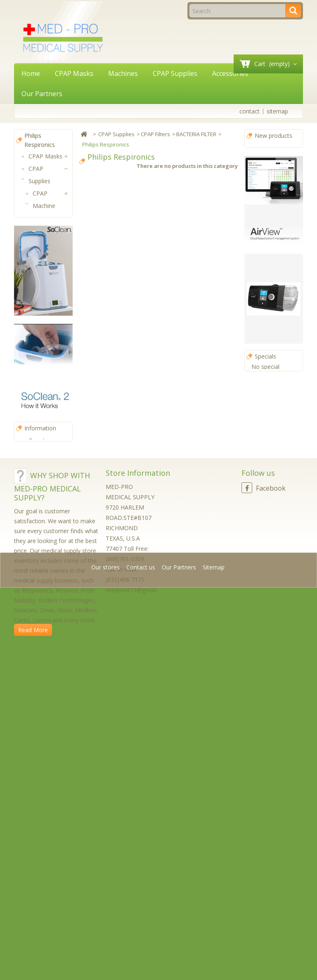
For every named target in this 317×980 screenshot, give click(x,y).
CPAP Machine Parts (44, 206)
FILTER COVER (46, 336)
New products (273, 136)
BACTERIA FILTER (51, 286)
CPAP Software (41, 472)
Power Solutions (41, 497)
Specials (265, 365)
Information (40, 724)
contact (250, 111)
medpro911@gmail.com (138, 896)
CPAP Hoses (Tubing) (44, 416)
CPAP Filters (41, 237)
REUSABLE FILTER (51, 360)
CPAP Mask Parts (48, 385)
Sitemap (214, 961)
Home (31, 73)
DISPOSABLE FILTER (53, 261)
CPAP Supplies (175, 73)
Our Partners (42, 94)
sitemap (277, 111)
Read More (33, 936)
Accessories (230, 73)
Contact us (142, 961)
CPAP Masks (74, 73)
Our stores (43, 736)
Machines (123, 73)
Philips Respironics (55, 311)
